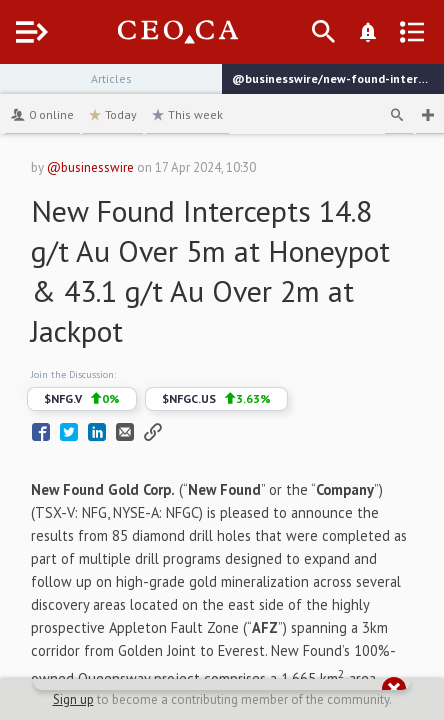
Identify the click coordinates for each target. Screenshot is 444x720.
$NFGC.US (216, 399)
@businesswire (90, 167)
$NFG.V (82, 399)
